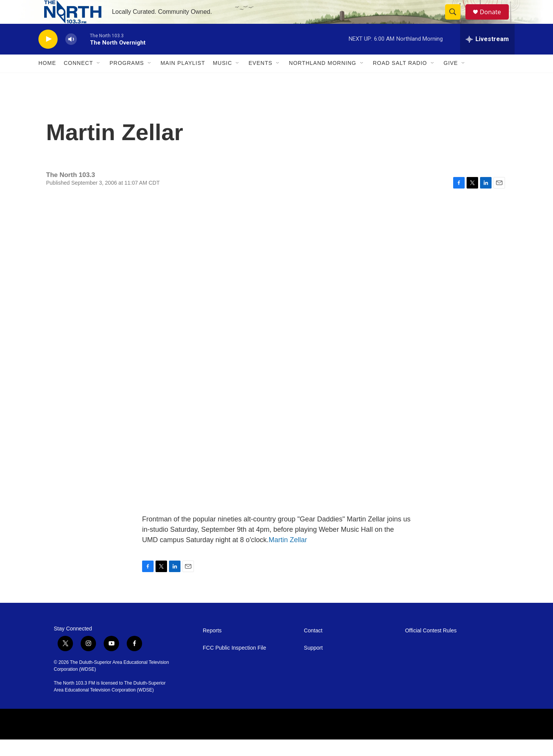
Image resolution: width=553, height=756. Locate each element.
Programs (127, 80)
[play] (48, 56)
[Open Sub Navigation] (99, 80)
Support (313, 664)
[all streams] (487, 56)
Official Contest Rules (431, 647)
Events (260, 80)
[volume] (71, 56)
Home (47, 80)
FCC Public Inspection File (234, 664)
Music (222, 80)
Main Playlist (183, 80)
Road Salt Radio (400, 80)
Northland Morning (322, 80)
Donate (495, 20)
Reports (212, 647)
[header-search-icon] (456, 20)
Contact (313, 647)
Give (451, 80)
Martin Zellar (288, 556)
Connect (78, 80)
